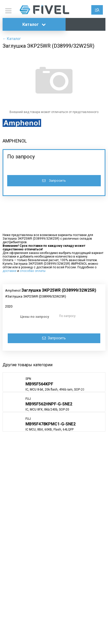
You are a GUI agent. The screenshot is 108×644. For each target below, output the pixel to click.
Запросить (54, 181)
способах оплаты (33, 271)
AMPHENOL (15, 141)
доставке (10, 271)
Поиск (97, 10)
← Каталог (12, 39)
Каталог (34, 24)
